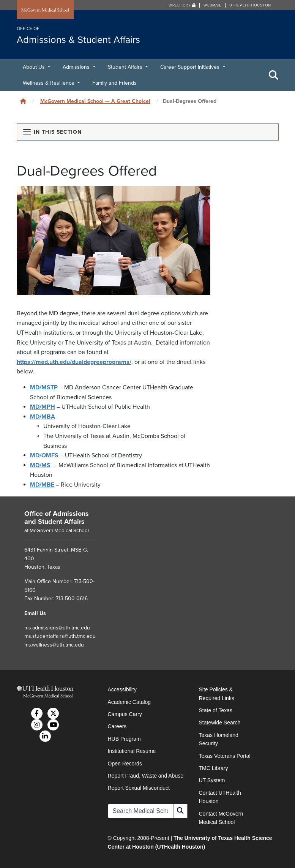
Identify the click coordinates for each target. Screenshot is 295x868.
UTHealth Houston (250, 5)
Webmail (212, 5)
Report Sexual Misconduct (139, 788)
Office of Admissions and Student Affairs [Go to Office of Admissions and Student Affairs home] (57, 518)
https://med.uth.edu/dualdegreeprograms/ (74, 362)
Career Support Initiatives (191, 67)
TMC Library (214, 768)
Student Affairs (126, 67)
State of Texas (216, 710)
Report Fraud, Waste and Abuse (146, 776)
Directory (182, 5)
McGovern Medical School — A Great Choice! (95, 101)
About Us (35, 67)
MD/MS (40, 465)
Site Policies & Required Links (217, 694)
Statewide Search (220, 723)
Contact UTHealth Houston (220, 797)
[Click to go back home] (23, 101)
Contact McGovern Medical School (221, 818)
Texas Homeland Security (219, 739)
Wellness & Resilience (49, 83)
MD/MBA (43, 417)
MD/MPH (43, 407)
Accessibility (122, 689)
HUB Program (124, 739)
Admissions (77, 67)
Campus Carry (125, 714)
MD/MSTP (44, 387)
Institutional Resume (132, 751)
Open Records (125, 764)
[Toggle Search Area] (274, 75)
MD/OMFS (44, 455)
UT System (212, 780)
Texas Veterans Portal (225, 756)
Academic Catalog (129, 702)
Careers (117, 726)
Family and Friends (114, 83)
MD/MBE (42, 485)
